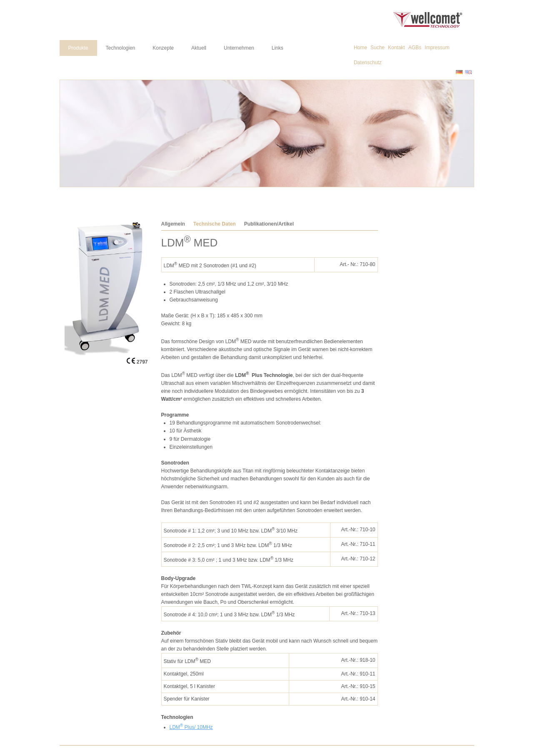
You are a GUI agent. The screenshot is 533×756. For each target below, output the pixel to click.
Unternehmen (239, 48)
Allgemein (173, 224)
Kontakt (397, 48)
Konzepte (163, 48)
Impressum (437, 48)
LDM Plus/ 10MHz (191, 727)
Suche (378, 48)
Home (360, 48)
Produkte (78, 48)
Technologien (121, 48)
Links (278, 48)
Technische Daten (215, 224)
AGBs (415, 48)
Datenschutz (368, 63)
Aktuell (199, 48)
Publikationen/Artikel (269, 224)
